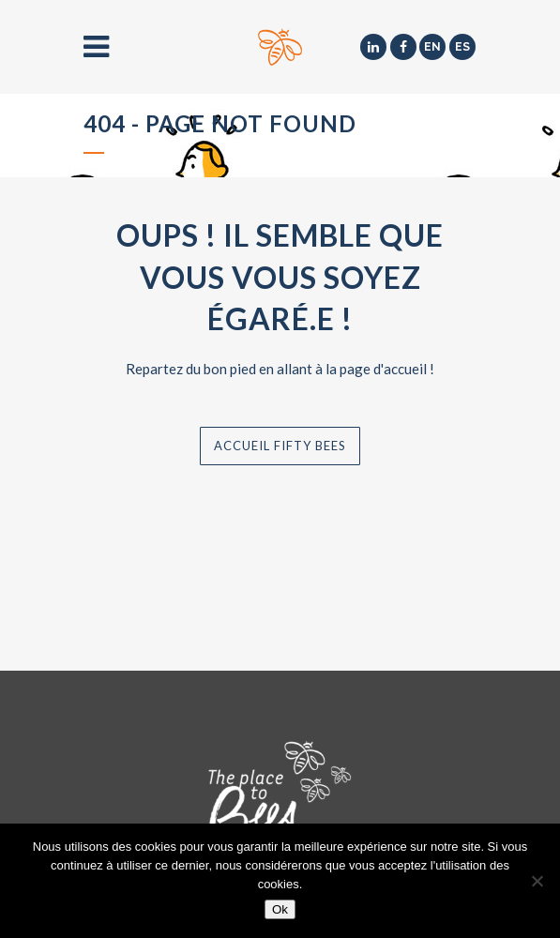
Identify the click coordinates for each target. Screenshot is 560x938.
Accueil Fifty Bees (280, 446)
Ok (280, 909)
